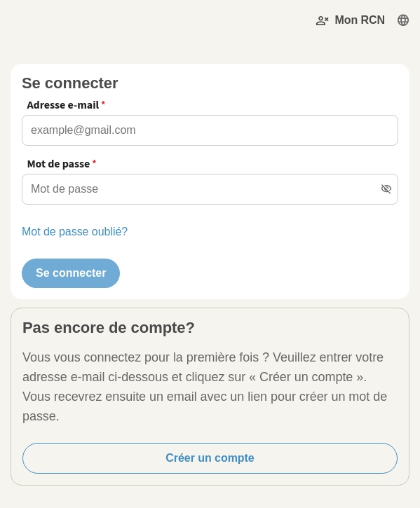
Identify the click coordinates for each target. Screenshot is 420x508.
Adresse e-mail (63, 105)
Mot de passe (58, 164)
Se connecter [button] (71, 273)
